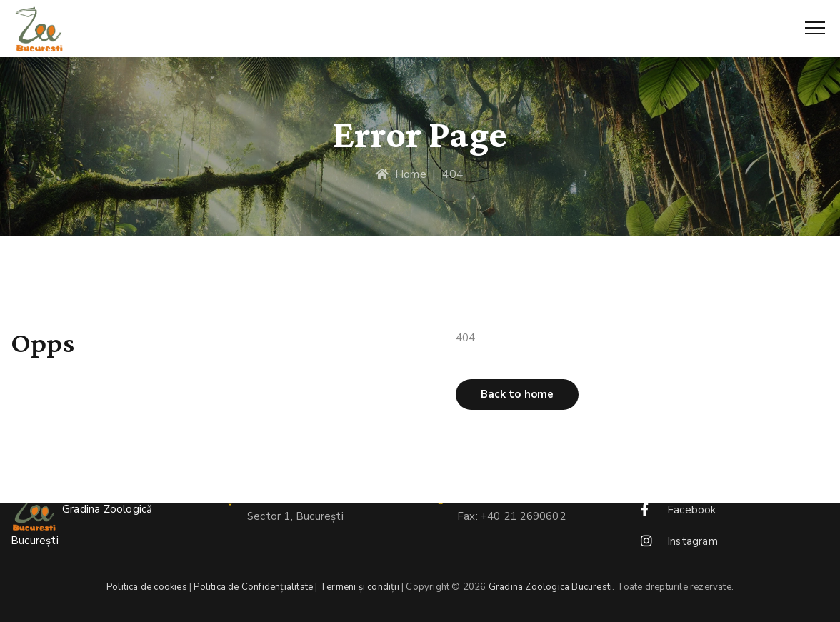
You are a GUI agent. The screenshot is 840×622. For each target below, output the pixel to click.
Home (401, 174)
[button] (517, 395)
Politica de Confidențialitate (253, 587)
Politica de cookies (147, 587)
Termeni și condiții (360, 587)
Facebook (692, 510)
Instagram (692, 541)
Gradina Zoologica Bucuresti (550, 587)
